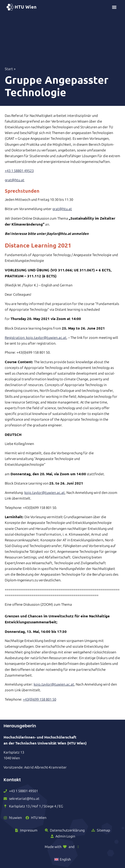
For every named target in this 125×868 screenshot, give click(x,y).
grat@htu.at (15, 180)
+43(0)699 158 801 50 (40, 699)
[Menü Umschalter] (114, 7)
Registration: (15, 338)
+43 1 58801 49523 (19, 171)
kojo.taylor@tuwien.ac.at (46, 338)
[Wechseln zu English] (63, 860)
